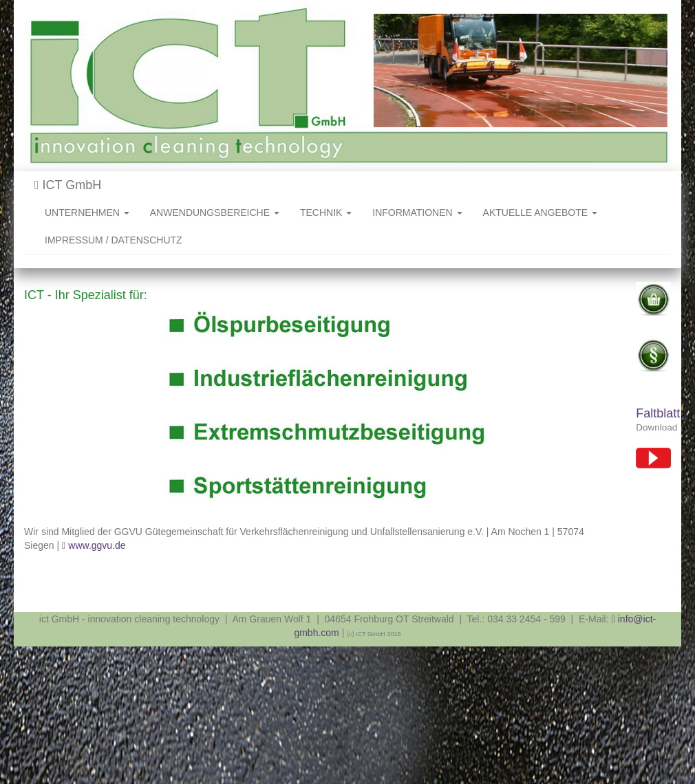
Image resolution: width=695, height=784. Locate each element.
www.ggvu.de (97, 545)
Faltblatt (658, 413)
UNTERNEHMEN (87, 213)
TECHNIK (326, 213)
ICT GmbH (68, 185)
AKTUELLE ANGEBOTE (540, 213)
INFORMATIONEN (417, 213)
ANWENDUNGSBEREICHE (215, 213)
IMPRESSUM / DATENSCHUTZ (114, 240)
